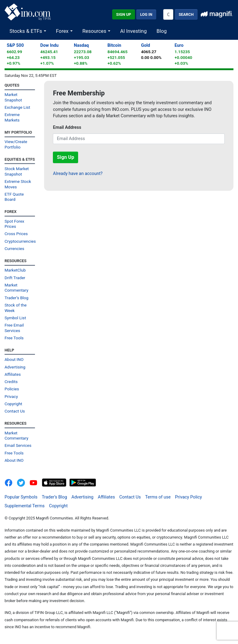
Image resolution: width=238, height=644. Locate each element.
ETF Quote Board (14, 197)
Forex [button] (63, 31)
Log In (146, 14)
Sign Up (124, 14)
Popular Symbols (21, 497)
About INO (14, 359)
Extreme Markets (12, 117)
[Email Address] (139, 139)
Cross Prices (16, 234)
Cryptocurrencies (20, 241)
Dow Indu (50, 45)
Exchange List (17, 107)
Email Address (67, 127)
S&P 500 (15, 45)
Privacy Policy (189, 497)
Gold (146, 45)
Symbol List (15, 318)
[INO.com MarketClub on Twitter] (23, 482)
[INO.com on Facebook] (10, 482)
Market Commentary (16, 288)
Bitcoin (114, 45)
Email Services (18, 445)
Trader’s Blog (16, 298)
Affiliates (13, 374)
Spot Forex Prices (14, 224)
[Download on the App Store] (55, 482)
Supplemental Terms (25, 506)
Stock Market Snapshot (17, 171)
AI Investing (133, 31)
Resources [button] (95, 31)
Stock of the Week (16, 308)
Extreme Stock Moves (18, 184)
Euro (179, 45)
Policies (12, 389)
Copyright (13, 404)
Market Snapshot (13, 97)
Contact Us (15, 411)
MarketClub (15, 270)
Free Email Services (14, 328)
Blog (162, 31)
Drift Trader (15, 278)
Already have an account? (78, 174)
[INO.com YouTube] (36, 482)
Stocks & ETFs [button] (26, 31)
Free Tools (14, 338)
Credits (11, 382)
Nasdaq (81, 45)
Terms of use (158, 497)
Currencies (14, 248)
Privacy (11, 396)
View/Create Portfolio (16, 144)
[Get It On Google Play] (83, 482)
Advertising (15, 367)
